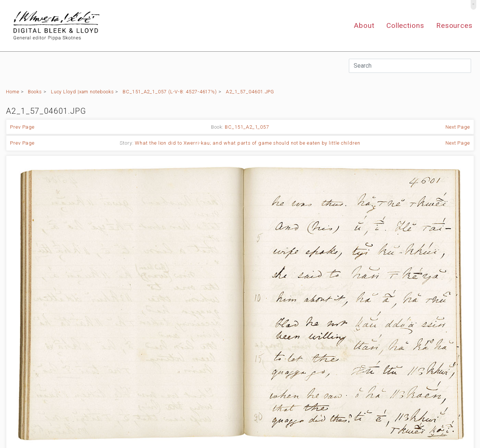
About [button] (364, 25)
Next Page (458, 127)
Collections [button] (405, 25)
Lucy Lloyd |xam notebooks (82, 92)
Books (35, 92)
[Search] (410, 66)
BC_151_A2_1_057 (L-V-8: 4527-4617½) (170, 92)
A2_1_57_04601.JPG (250, 92)
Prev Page (22, 127)
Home (13, 92)
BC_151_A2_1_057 (247, 127)
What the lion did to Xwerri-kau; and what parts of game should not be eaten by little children (248, 143)
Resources (454, 25)
